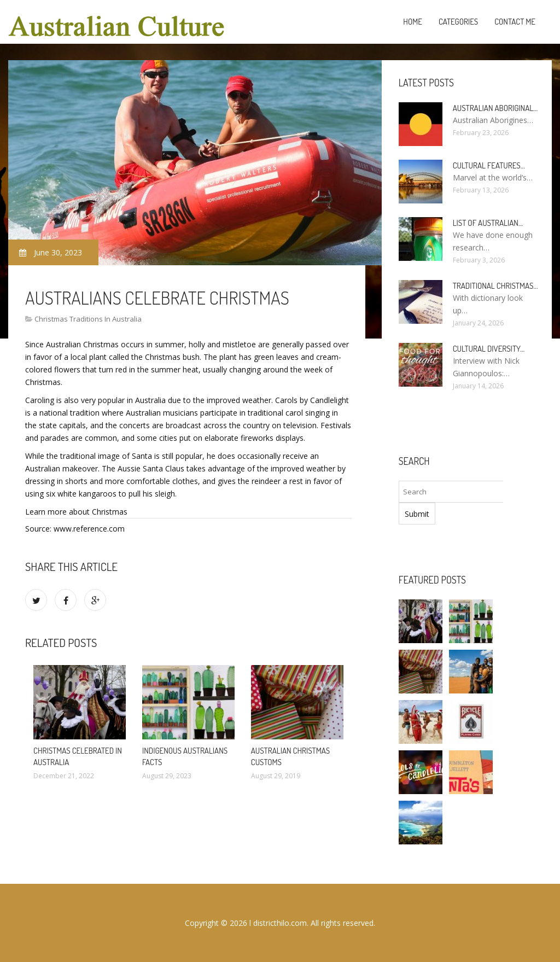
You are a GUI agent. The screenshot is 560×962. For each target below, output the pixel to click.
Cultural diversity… (489, 349)
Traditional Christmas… (495, 286)
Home (413, 22)
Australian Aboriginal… (495, 108)
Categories (458, 22)
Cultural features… (489, 165)
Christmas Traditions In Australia (88, 319)
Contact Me (515, 22)
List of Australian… (488, 223)
